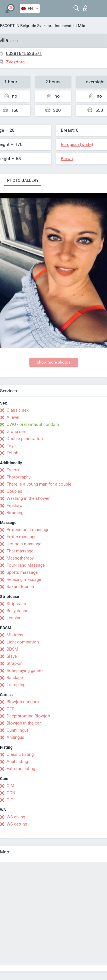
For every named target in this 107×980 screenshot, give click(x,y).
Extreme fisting (21, 769)
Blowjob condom (23, 702)
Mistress (15, 635)
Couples (14, 491)
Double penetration (25, 439)
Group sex (16, 432)
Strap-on (15, 663)
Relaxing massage (24, 579)
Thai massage (20, 551)
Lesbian (14, 618)
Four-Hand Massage (26, 565)
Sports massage (22, 572)
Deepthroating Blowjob (28, 716)
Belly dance (17, 611)
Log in (85, 8)
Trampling (16, 685)
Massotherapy (20, 558)
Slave (12, 656)
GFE (10, 709)
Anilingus (15, 737)
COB (11, 793)
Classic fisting (20, 754)
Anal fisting (17, 762)
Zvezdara (45, 26)
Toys (11, 446)
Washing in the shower (28, 498)
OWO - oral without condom (33, 424)
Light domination (23, 642)
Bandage (15, 678)
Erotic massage (22, 537)
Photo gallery (23, 180)
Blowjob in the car (24, 723)
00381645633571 (24, 53)
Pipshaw (15, 506)
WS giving (16, 817)
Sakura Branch (20, 587)
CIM (10, 786)
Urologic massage (24, 544)
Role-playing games (25, 670)
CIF (10, 800)
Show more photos (53, 362)
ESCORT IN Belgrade (18, 26)
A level (13, 417)
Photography (19, 477)
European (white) (77, 145)
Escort (13, 470)
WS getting (17, 824)
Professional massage (28, 530)
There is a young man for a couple (39, 484)
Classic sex (18, 410)
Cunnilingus (18, 730)
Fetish (12, 453)
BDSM (12, 649)
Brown (67, 159)
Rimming (15, 513)
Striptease (16, 604)
